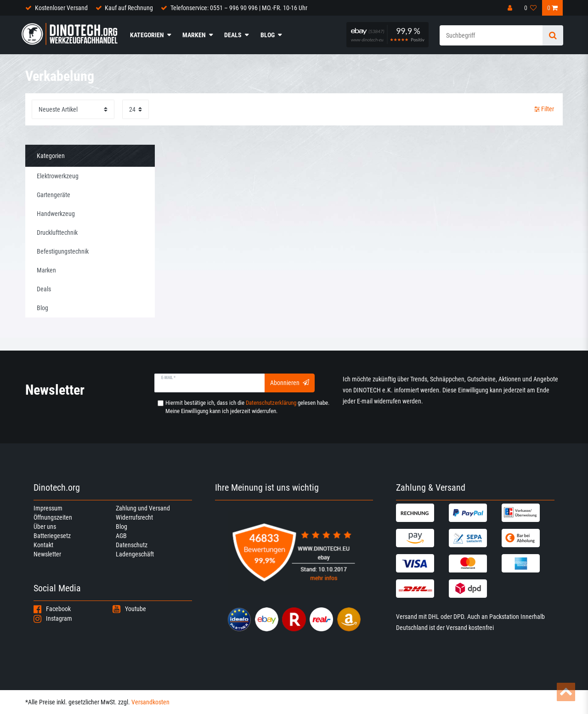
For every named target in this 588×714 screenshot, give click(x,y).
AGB (121, 536)
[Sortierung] (73, 109)
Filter (544, 109)
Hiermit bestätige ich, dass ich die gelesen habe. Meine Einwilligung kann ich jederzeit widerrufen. (247, 407)
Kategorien (147, 35)
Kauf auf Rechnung (129, 8)
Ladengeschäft (135, 554)
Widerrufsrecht (134, 517)
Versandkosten (150, 702)
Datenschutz (132, 545)
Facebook (52, 609)
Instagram (53, 618)
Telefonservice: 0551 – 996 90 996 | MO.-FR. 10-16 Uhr (239, 8)
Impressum (48, 508)
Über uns (45, 527)
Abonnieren (290, 383)
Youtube (129, 609)
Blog (268, 35)
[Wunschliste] (531, 8)
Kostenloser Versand (61, 8)
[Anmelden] (511, 8)
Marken (194, 35)
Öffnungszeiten (53, 517)
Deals (233, 35)
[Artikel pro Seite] (136, 109)
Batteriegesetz (52, 536)
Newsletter (47, 554)
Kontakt (43, 545)
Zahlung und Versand (143, 508)
